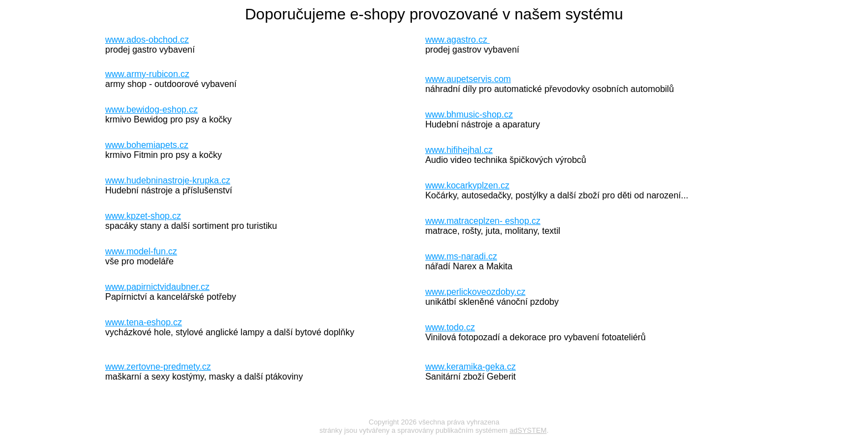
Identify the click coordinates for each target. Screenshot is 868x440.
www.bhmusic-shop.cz (469, 114)
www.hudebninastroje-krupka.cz (168, 180)
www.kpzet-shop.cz (143, 216)
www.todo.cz (450, 327)
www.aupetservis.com (468, 79)
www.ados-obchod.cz (147, 40)
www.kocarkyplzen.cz (467, 185)
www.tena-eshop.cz (144, 322)
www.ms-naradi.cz (461, 256)
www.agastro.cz (457, 40)
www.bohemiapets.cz (147, 145)
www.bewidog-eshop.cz (151, 109)
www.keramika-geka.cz (471, 367)
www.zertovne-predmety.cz (158, 367)
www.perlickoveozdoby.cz (475, 292)
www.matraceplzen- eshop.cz (483, 221)
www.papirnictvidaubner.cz (157, 287)
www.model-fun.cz (141, 251)
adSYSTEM (528, 430)
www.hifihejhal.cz (459, 150)
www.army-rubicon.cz (147, 74)
